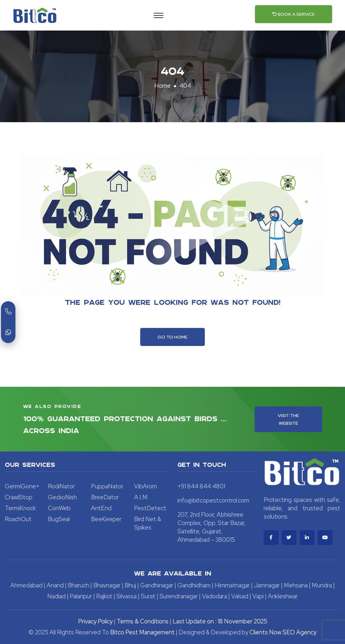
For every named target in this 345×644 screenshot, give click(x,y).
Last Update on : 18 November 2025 (220, 621)
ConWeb (59, 508)
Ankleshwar (283, 596)
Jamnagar (267, 585)
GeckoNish (62, 497)
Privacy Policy (95, 621)
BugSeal (59, 519)
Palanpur (81, 596)
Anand (55, 585)
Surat (148, 596)
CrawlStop (19, 497)
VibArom (145, 486)
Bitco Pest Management (143, 632)
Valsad (240, 596)
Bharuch (78, 585)
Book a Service (294, 14)
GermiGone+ (22, 486)
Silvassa (127, 596)
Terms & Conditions (143, 621)
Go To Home (173, 337)
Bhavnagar (107, 585)
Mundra (322, 585)
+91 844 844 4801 (201, 486)
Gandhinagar (157, 585)
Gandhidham (194, 585)
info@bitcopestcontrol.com (213, 500)
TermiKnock (20, 508)
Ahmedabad (26, 585)
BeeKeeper (106, 519)
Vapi (258, 596)
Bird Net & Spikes (148, 523)
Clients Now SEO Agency (283, 632)
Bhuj (130, 585)
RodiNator (61, 486)
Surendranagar (179, 596)
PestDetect (150, 508)
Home (163, 86)
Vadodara (214, 596)
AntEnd (101, 508)
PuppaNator (107, 486)
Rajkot (104, 596)
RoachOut (18, 519)
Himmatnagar (232, 585)
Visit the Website (288, 419)
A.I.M (141, 497)
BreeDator (105, 497)
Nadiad (56, 596)
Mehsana (296, 585)
